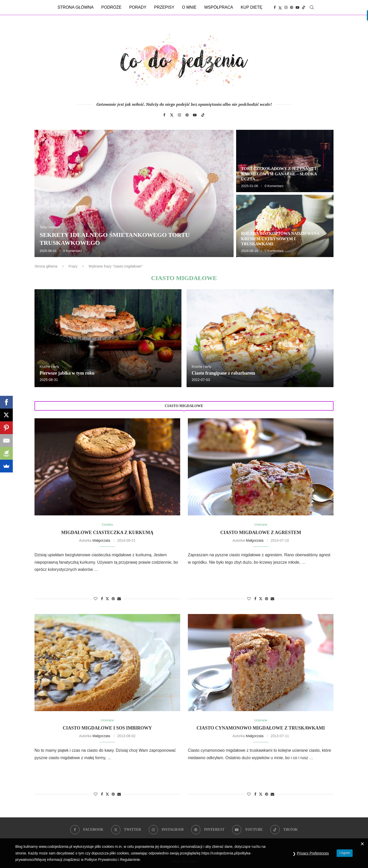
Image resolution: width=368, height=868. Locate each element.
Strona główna (76, 7)
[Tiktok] (304, 7)
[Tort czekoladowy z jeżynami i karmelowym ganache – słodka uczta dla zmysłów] (285, 161)
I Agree (345, 853)
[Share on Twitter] (107, 599)
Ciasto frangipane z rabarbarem (223, 373)
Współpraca (219, 7)
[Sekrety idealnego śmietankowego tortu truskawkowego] (134, 193)
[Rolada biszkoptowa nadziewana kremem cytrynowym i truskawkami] (285, 226)
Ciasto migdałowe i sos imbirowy (107, 728)
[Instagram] (286, 7)
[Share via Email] (119, 599)
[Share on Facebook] (102, 599)
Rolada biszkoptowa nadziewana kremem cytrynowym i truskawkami (280, 239)
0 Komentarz (73, 251)
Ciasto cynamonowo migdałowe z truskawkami (261, 728)
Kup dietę (251, 7)
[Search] (312, 7)
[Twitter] (280, 7)
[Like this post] (96, 599)
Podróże (111, 7)
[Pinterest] (292, 7)
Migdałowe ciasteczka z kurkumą (107, 533)
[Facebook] (275, 7)
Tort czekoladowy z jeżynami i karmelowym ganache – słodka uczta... (279, 174)
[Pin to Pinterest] (113, 599)
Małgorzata (101, 540)
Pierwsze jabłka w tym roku (67, 373)
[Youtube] (297, 7)
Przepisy (164, 7)
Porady (138, 7)
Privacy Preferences (313, 853)
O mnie (189, 7)
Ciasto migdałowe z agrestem (261, 533)
